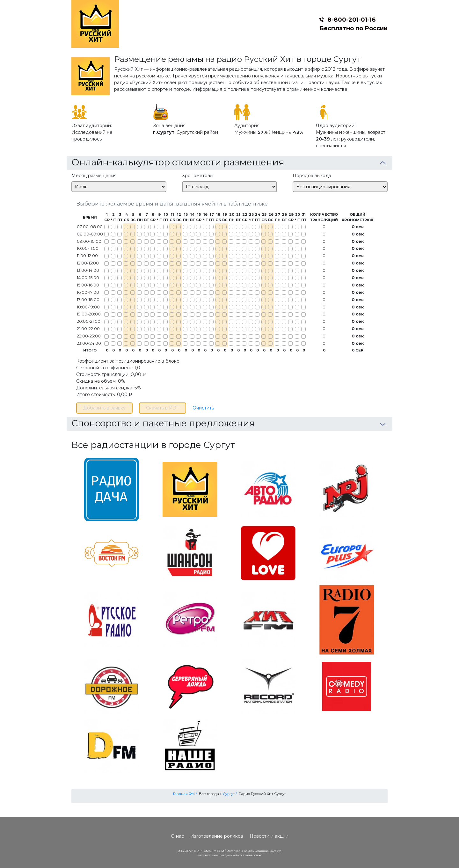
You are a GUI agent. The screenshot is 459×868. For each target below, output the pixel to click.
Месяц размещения (94, 176)
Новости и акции (269, 836)
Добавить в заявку (104, 408)
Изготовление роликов (217, 836)
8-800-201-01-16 (351, 20)
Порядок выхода (312, 176)
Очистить (203, 408)
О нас (177, 836)
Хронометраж (198, 176)
